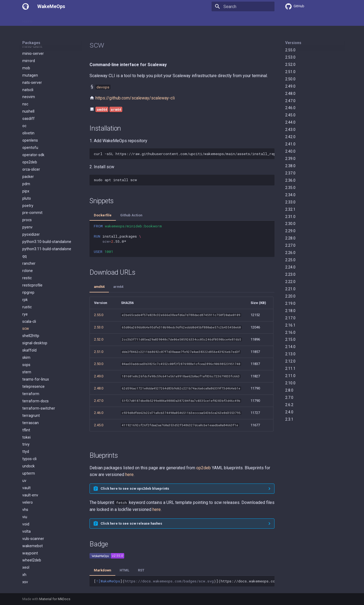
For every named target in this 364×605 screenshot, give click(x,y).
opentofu (30, 106)
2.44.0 (290, 122)
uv (24, 439)
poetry (28, 164)
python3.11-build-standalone (47, 208)
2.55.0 (290, 50)
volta (26, 490)
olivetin (28, 92)
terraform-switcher (39, 367)
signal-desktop (35, 302)
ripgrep (28, 251)
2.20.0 (290, 296)
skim (26, 316)
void (26, 483)
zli (24, 570)
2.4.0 (289, 412)
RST (141, 570)
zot (25, 577)
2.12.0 (290, 361)
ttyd (26, 410)
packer (28, 135)
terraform (31, 353)
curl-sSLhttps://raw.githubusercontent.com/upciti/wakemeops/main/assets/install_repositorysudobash (184, 154)
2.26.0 (290, 253)
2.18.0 (290, 311)
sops (26, 324)
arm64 (118, 287)
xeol (26, 526)
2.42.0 (290, 137)
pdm (26, 143)
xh (24, 534)
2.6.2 (289, 405)
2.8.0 (289, 390)
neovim (29, 56)
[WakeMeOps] (26, 6)
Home (27, 20)
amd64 (99, 287)
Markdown (102, 570)
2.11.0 (290, 376)
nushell (28, 70)
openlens (30, 99)
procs (27, 179)
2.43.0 (290, 130)
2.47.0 (290, 101)
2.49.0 (290, 86)
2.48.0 (290, 94)
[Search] (243, 6)
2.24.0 (290, 267)
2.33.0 (290, 202)
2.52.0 (290, 65)
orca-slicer (31, 128)
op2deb (204, 468)
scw (26, 287)
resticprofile (32, 244)
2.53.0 (290, 57)
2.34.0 (290, 195)
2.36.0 (290, 180)
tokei (26, 396)
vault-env (30, 454)
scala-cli (29, 280)
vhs (25, 468)
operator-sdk (33, 114)
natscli (28, 49)
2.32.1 (290, 209)
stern (27, 331)
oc (24, 85)
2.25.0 (290, 260)
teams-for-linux (36, 338)
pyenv (27, 186)
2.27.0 (290, 245)
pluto (27, 157)
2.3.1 (289, 419)
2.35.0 (290, 188)
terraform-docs (35, 360)
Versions (293, 43)
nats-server (32, 41)
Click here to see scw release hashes (131, 523)
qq (24, 215)
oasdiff (28, 77)
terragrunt (31, 374)
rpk (25, 259)
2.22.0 (290, 282)
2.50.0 (290, 79)
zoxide (28, 584)
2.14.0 (290, 347)
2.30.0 (290, 224)
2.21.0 (290, 289)
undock (28, 425)
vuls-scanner (33, 497)
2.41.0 (290, 144)
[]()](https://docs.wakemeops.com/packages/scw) (184, 581)
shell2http (31, 295)
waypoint (30, 512)
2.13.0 (290, 354)
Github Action (131, 215)
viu (25, 476)
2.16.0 (290, 332)
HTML (124, 570)
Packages (66, 20)
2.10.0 (290, 383)
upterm (29, 432)
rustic (27, 266)
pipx (26, 150)
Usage (45, 20)
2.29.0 (290, 231)
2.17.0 (290, 318)
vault (26, 447)
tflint (26, 389)
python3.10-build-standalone (47, 201)
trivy (26, 403)
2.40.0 (290, 151)
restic (27, 237)
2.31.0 (290, 217)
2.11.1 (290, 368)
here (129, 475)
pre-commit (32, 171)
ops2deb (30, 121)
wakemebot (33, 505)
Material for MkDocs (55, 599)
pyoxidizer (31, 193)
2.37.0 (290, 173)
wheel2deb (32, 519)
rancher (29, 222)
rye (25, 273)
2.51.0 (290, 72)
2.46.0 (290, 108)
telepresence (33, 345)
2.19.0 (290, 303)
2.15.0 (290, 339)
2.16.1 (290, 325)
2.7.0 (289, 398)
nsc (25, 63)
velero (28, 461)
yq (24, 548)
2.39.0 (290, 159)
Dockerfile (103, 215)
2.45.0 (290, 115)
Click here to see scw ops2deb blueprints (135, 488)
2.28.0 (290, 238)
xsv (25, 541)
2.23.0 (290, 274)
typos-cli (29, 418)
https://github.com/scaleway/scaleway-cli (135, 98)
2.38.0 (290, 166)
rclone (28, 230)
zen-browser (33, 563)
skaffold (29, 309)
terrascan (31, 382)
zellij (26, 555)
